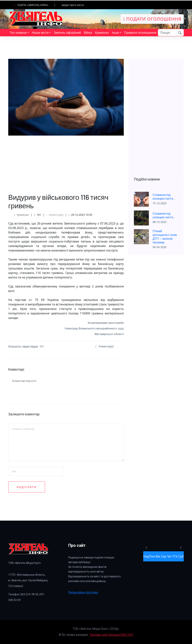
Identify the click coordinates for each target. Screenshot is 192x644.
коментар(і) (55, 215)
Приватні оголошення (140, 33)
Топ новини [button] (18, 33)
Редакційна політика (83, 592)
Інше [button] (115, 33)
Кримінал (102, 33)
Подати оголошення (152, 19)
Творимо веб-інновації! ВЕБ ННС (111, 635)
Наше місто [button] (40, 33)
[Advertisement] (66, 162)
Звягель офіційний (67, 33)
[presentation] (97, 501)
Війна (88, 33)
